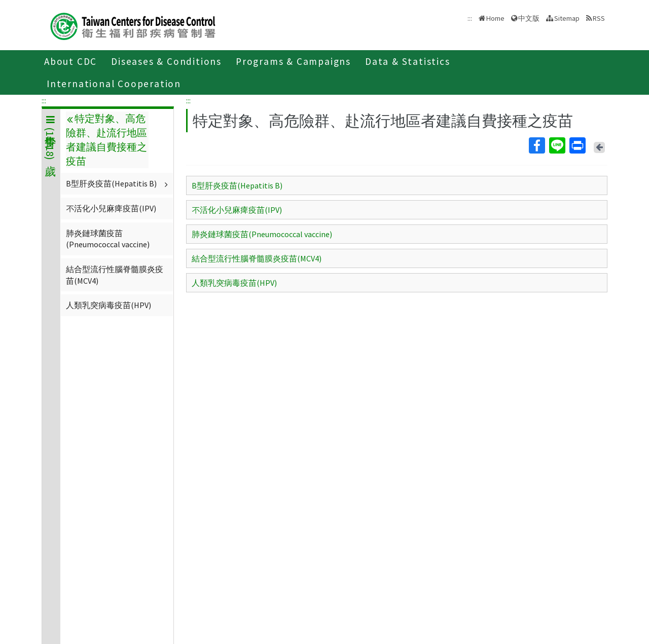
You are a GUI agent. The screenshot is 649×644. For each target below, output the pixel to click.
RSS (599, 18)
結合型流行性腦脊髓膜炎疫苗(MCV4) (115, 275)
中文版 (529, 18)
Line (557, 145)
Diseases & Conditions (166, 61)
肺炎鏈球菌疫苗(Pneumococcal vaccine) (108, 239)
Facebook (536, 145)
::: (44, 100)
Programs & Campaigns (293, 61)
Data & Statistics (408, 61)
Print (577, 145)
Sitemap (567, 18)
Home (495, 18)
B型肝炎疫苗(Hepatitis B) (118, 183)
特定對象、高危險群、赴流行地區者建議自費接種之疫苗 (106, 140)
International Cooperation (114, 84)
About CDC (70, 61)
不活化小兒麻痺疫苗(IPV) (111, 208)
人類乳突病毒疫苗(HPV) (109, 305)
